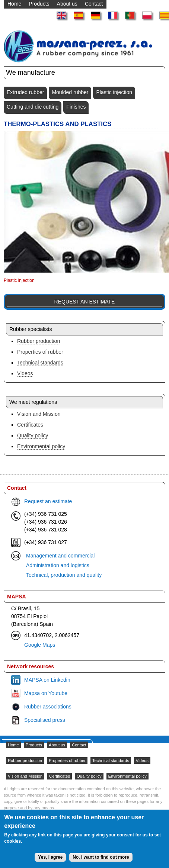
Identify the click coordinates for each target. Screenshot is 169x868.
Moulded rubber (70, 92)
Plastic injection (114, 92)
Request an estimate (85, 302)
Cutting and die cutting (33, 107)
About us (57, 745)
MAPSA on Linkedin (47, 680)
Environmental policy (41, 446)
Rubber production (39, 341)
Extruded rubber (25, 92)
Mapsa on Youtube (46, 693)
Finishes (76, 107)
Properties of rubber (40, 352)
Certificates (30, 425)
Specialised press (45, 720)
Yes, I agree (50, 861)
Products (34, 745)
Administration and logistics (58, 565)
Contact (79, 745)
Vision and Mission (39, 414)
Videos (25, 373)
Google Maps (40, 645)
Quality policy (33, 435)
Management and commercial (60, 556)
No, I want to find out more (101, 861)
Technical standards (40, 363)
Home (13, 745)
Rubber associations (48, 707)
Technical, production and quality (64, 575)
